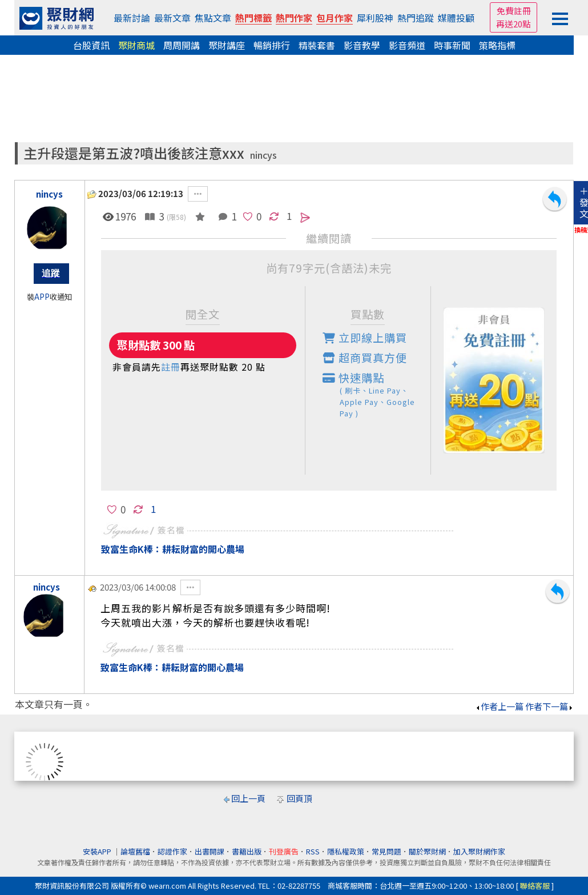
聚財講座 (227, 45)
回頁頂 (299, 798)
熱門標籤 (253, 18)
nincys (263, 155)
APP (42, 297)
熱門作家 (294, 18)
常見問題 (386, 851)
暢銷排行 (272, 45)
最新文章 (172, 18)
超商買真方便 (365, 358)
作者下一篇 (549, 706)
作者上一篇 (499, 706)
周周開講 (182, 45)
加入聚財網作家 (479, 851)
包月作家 (335, 18)
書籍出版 (247, 851)
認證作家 (172, 851)
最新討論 (132, 18)
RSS (313, 851)
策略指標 (497, 45)
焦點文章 (213, 18)
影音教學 (362, 45)
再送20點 (514, 24)
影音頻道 (407, 45)
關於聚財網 (427, 851)
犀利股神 (375, 18)
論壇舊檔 (135, 851)
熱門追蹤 (416, 18)
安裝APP (98, 851)
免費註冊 (514, 11)
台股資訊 (91, 45)
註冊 (171, 367)
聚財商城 (136, 45)
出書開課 (210, 851)
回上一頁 (248, 798)
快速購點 (377, 394)
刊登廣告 (284, 851)
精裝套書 (317, 45)
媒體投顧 (456, 18)
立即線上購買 (365, 338)
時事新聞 (452, 45)
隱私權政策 (346, 851)
